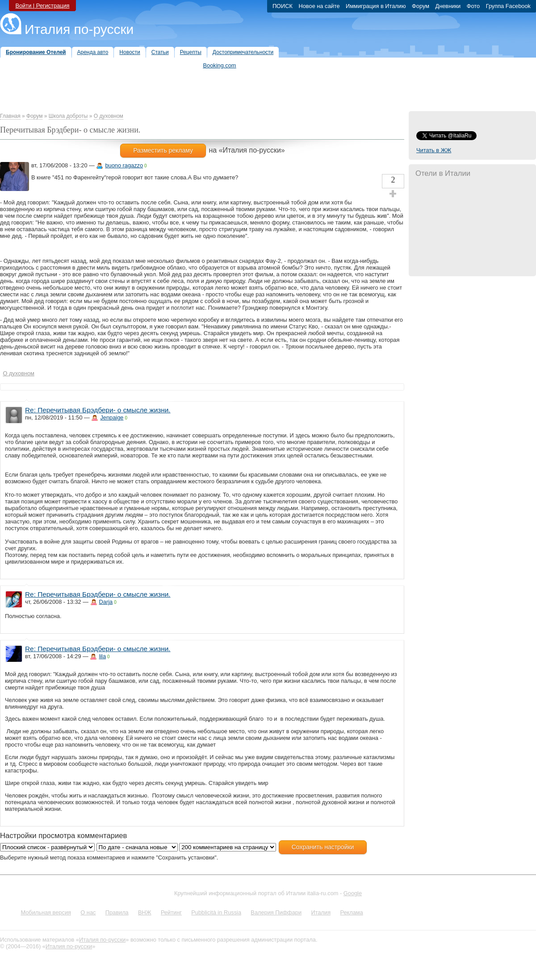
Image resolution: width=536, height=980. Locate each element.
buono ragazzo (124, 165)
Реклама (351, 912)
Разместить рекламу (163, 150)
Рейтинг (171, 912)
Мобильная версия (46, 912)
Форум (34, 116)
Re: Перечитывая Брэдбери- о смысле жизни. (98, 410)
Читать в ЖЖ (434, 150)
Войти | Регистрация (42, 6)
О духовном (109, 116)
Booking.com (220, 65)
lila (102, 656)
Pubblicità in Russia (216, 912)
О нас (88, 912)
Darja (106, 602)
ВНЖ (145, 912)
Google (353, 893)
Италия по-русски (79, 29)
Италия (321, 912)
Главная (10, 116)
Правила (117, 912)
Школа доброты (68, 116)
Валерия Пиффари (276, 912)
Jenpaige (112, 417)
